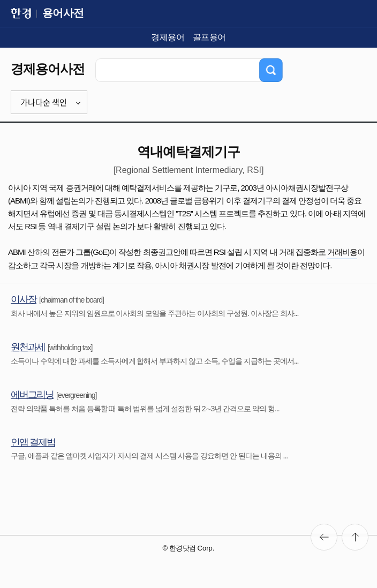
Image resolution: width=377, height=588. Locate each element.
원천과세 (28, 347)
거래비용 (342, 252)
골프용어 (209, 37)
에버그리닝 (32, 395)
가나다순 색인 (44, 102)
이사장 (24, 299)
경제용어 (168, 37)
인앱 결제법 (33, 442)
